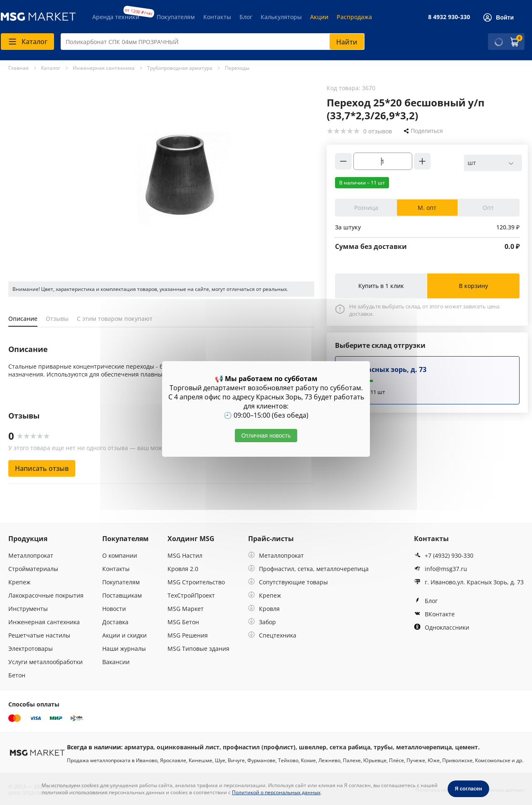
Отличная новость (266, 436)
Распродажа (354, 17)
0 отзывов (378, 131)
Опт (488, 208)
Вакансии (116, 662)
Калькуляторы (281, 17)
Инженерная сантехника (44, 622)
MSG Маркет (186, 609)
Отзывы (57, 319)
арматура (139, 747)
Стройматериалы (33, 569)
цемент (467, 747)
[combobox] (213, 42)
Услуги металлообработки (46, 662)
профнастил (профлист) (259, 747)
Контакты (217, 17)
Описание (23, 319)
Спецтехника (272, 635)
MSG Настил (185, 555)
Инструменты (28, 609)
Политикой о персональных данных (276, 792)
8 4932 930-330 (449, 17)
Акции (319, 17)
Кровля (264, 609)
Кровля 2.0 (183, 569)
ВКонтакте (434, 614)
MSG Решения (188, 635)
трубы (383, 747)
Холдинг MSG (191, 539)
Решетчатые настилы (39, 635)
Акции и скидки (124, 635)
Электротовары (31, 649)
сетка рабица (350, 747)
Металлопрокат (31, 555)
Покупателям (176, 17)
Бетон (17, 675)
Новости (114, 609)
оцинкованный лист (188, 747)
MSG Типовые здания (198, 649)
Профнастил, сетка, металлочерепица (308, 569)
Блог (246, 17)
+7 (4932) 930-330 (444, 555)
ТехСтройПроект (191, 595)
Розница (366, 208)
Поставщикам (122, 595)
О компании (120, 555)
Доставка (115, 622)
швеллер (313, 747)
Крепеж (19, 582)
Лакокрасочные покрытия (46, 595)
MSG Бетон (183, 622)
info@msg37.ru (441, 569)
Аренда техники (116, 17)
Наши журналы (124, 649)
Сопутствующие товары (288, 582)
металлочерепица (424, 747)
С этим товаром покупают (115, 319)
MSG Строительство (196, 582)
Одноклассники (442, 627)
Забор (262, 622)
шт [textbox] (472, 163)
